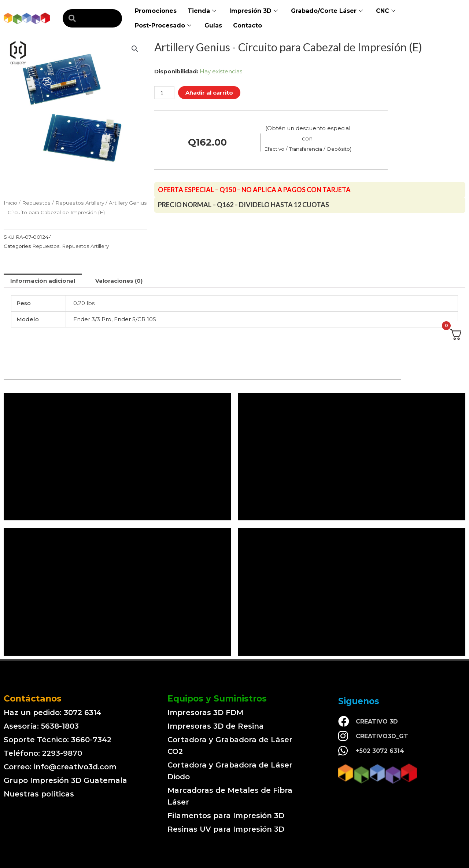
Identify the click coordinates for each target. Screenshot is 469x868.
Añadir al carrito (209, 93)
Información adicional (43, 281)
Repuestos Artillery (80, 203)
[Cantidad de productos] (164, 93)
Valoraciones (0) (119, 281)
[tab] (43, 281)
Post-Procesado (163, 26)
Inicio (10, 203)
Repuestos (36, 203)
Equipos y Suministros (217, 699)
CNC (386, 11)
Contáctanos (33, 699)
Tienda (202, 11)
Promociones (156, 11)
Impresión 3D (254, 11)
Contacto (248, 25)
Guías (213, 25)
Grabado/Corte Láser (327, 11)
